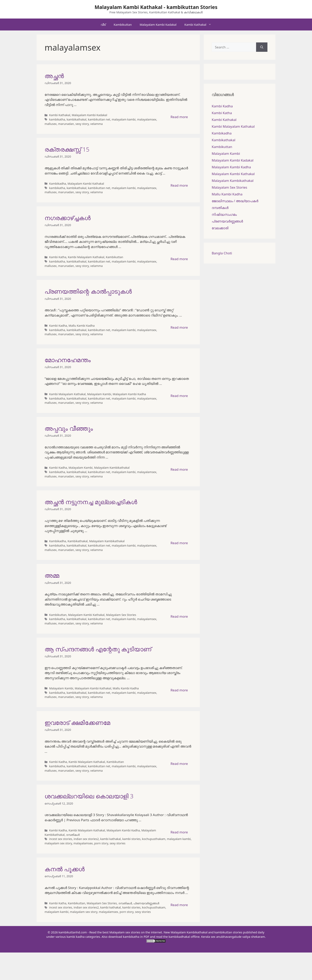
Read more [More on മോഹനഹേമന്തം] (179, 396)
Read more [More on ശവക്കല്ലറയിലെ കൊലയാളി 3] (179, 832)
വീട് (103, 24)
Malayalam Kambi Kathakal (86, 184)
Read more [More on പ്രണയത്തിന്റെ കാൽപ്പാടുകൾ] (179, 327)
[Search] (262, 47)
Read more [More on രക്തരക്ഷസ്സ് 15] (179, 185)
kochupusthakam (154, 839)
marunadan (66, 124)
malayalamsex (147, 119)
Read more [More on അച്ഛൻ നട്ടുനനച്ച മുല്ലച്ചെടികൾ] (179, 543)
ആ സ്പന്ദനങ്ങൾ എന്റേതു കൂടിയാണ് (98, 649)
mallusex (51, 124)
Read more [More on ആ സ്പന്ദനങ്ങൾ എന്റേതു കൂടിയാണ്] (179, 690)
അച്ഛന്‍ (54, 76)
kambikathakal (77, 119)
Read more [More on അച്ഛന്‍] (179, 117)
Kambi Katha (58, 257)
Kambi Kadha (58, 326)
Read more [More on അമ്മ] (179, 616)
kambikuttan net (99, 119)
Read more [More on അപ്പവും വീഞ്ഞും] (179, 469)
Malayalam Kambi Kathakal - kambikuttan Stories (156, 7)
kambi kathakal (111, 839)
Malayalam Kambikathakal (112, 468)
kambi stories (131, 839)
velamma (97, 124)
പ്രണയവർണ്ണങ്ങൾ (146, 903)
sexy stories (117, 843)
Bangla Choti (222, 253)
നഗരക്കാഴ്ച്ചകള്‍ (68, 218)
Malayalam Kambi (99, 394)
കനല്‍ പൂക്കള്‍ (65, 869)
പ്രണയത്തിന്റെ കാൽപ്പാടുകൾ (88, 291)
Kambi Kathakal (200, 24)
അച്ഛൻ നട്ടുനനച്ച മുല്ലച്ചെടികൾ (91, 502)
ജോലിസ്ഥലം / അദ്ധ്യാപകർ (235, 201)
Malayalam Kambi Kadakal (158, 24)
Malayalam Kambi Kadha (129, 394)
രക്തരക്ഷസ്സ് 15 (67, 149)
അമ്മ (52, 575)
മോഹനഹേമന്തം (68, 360)
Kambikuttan (123, 24)
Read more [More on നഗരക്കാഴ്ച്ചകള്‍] (179, 259)
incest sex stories (61, 839)
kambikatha (57, 119)
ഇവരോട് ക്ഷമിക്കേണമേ (77, 723)
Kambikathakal (78, 541)
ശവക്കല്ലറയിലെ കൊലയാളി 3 (89, 796)
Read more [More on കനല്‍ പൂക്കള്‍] (179, 905)
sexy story (82, 124)
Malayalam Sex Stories (121, 615)
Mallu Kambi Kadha (82, 326)
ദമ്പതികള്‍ (73, 835)
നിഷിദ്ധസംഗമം (224, 214)
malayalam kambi (124, 119)
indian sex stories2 (86, 839)
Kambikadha (58, 184)
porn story (101, 843)
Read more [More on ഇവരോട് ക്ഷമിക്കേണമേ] (179, 764)
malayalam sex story (58, 843)
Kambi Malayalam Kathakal (86, 257)
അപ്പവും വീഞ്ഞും (69, 428)
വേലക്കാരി (220, 228)
